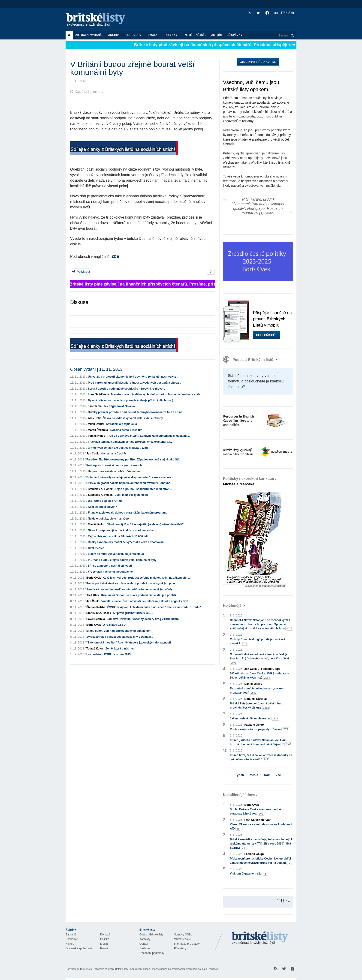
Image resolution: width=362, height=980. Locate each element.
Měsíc (254, 775)
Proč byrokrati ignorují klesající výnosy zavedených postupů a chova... (134, 383)
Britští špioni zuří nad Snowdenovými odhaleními (119, 631)
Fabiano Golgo (271, 669)
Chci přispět (267, 335)
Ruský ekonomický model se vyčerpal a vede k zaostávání (126, 542)
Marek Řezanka (98, 430)
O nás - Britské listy (151, 935)
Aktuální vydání (89, 35)
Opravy (144, 944)
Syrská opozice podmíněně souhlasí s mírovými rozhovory (127, 389)
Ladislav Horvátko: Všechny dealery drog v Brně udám (143, 619)
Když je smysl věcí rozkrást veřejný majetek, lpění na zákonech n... (147, 578)
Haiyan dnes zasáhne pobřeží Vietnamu (114, 471)
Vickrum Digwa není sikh (249, 874)
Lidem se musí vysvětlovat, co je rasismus (116, 554)
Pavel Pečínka (96, 619)
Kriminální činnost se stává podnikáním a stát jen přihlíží (138, 595)
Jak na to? (236, 387)
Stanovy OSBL (183, 935)
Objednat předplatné (258, 62)
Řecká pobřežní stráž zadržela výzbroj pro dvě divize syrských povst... (133, 583)
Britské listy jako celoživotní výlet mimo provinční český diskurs (256, 706)
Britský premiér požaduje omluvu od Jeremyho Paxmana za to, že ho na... (136, 412)
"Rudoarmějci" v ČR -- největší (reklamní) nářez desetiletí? (145, 524)
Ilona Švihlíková (98, 394)
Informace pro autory (187, 944)
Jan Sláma (95, 406)
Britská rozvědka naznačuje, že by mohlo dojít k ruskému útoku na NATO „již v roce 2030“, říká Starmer (261, 844)
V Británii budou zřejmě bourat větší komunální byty (122, 560)
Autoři (217, 35)
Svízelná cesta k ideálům (126, 430)
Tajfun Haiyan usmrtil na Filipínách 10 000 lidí (118, 536)
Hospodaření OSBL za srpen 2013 (109, 654)
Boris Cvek (94, 578)
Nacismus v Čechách (115, 454)
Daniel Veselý (253, 684)
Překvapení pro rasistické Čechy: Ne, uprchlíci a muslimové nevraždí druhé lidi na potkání (261, 861)
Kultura (70, 944)
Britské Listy (260, 938)
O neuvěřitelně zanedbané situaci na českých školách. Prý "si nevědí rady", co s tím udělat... (261, 659)
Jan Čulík (92, 454)
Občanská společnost (79, 948)
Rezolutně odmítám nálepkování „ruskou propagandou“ (257, 691)
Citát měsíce (96, 548)
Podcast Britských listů (249, 360)
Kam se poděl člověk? (103, 507)
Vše (278, 775)
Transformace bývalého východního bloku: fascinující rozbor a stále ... (157, 394)
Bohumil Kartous (256, 699)
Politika (105, 939)
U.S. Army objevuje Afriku (105, 501)
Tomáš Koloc (97, 436)
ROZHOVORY (132, 35)
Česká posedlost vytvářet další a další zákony (133, 418)
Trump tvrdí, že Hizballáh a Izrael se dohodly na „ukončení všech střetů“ (261, 758)
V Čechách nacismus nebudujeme (110, 572)
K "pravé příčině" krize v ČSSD (133, 613)
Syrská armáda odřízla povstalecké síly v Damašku (120, 637)
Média (104, 944)
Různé (104, 948)
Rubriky (172, 35)
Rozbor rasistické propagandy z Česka (259, 729)
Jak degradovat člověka (119, 406)
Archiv (113, 35)
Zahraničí (71, 935)
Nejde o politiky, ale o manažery (109, 519)
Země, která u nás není (120, 649)
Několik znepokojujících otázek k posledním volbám (122, 530)
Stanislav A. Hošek (100, 489)
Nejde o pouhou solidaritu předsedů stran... (143, 489)
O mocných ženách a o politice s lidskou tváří (118, 448)
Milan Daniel (96, 424)
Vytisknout (81, 272)
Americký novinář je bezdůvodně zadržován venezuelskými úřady (129, 589)
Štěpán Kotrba (96, 607)
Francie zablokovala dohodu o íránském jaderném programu (128, 513)
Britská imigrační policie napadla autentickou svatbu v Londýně (128, 483)
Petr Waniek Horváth (258, 820)
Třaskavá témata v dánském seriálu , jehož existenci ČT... (130, 442)
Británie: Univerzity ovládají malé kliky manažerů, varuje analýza (129, 477)
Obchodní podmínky (152, 953)
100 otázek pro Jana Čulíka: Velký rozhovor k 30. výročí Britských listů (259, 676)
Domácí (105, 935)
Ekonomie (72, 939)
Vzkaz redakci (183, 939)
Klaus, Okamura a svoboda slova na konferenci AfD (261, 827)
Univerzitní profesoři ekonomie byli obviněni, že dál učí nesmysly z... (133, 377)
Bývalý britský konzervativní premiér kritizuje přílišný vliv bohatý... (132, 400)
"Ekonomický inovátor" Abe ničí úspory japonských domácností (129, 643)
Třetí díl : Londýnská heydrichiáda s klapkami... (148, 436)
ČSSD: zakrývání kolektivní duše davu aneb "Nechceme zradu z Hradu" (154, 607)
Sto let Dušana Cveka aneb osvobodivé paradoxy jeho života (256, 812)
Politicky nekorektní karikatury (250, 481)
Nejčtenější (195, 35)
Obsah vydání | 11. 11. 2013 (96, 369)
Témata (153, 35)
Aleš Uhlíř (94, 418)
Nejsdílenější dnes (239, 795)
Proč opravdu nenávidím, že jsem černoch (114, 465)
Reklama (145, 948)
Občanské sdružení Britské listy (110, 969)
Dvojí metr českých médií (131, 495)
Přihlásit (284, 13)
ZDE (115, 257)
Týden (239, 775)
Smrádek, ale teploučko (121, 424)
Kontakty (145, 939)
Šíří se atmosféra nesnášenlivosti (110, 566)
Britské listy (98, 20)
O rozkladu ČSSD (114, 625)
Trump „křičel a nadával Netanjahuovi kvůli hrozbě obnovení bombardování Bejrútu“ (261, 743)
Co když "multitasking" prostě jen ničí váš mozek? (258, 642)
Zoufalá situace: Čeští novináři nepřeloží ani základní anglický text (144, 601)
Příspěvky (234, 35)
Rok (267, 775)
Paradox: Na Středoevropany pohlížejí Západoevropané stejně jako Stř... (134, 460)
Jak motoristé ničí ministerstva (254, 719)
